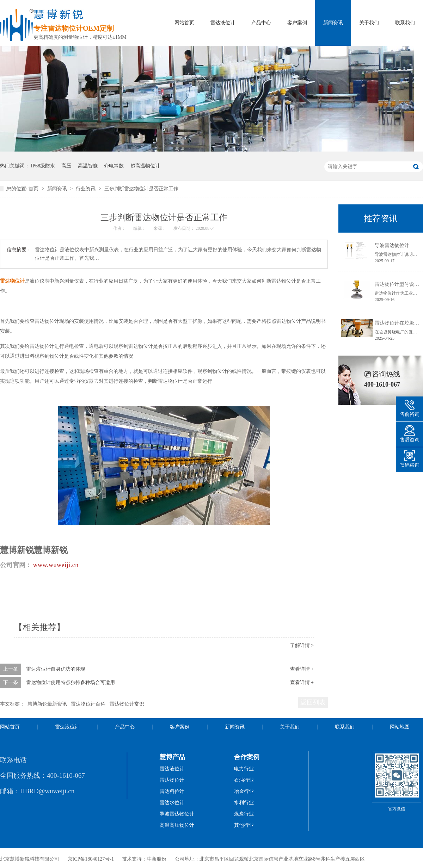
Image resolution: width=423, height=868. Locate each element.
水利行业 (244, 803)
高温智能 (88, 166)
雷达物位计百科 (88, 704)
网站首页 (184, 23)
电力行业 (244, 769)
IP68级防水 (43, 166)
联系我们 (405, 23)
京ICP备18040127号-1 (91, 859)
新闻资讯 (333, 23)
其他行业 (244, 825)
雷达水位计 (172, 803)
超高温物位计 (145, 166)
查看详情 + (302, 669)
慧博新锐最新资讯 (47, 704)
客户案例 (297, 23)
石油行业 (244, 780)
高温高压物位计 (177, 825)
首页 (34, 189)
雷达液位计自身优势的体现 (56, 669)
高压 (66, 166)
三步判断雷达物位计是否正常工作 (141, 189)
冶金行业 (244, 791)
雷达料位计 (172, 791)
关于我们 (369, 23)
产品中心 (261, 23)
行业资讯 (86, 189)
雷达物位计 (172, 780)
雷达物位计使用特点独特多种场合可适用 (70, 682)
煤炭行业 (244, 814)
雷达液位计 (223, 23)
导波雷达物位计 (392, 245)
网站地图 (400, 727)
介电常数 (114, 166)
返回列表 (313, 702)
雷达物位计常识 (127, 704)
